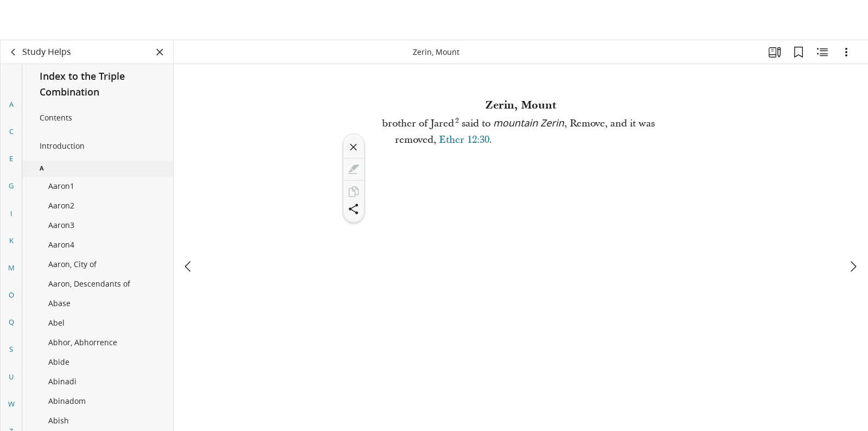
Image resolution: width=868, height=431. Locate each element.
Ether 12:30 (464, 140)
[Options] (846, 52)
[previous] (189, 226)
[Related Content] (822, 52)
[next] (853, 226)
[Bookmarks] (799, 52)
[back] (14, 52)
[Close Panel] (160, 52)
